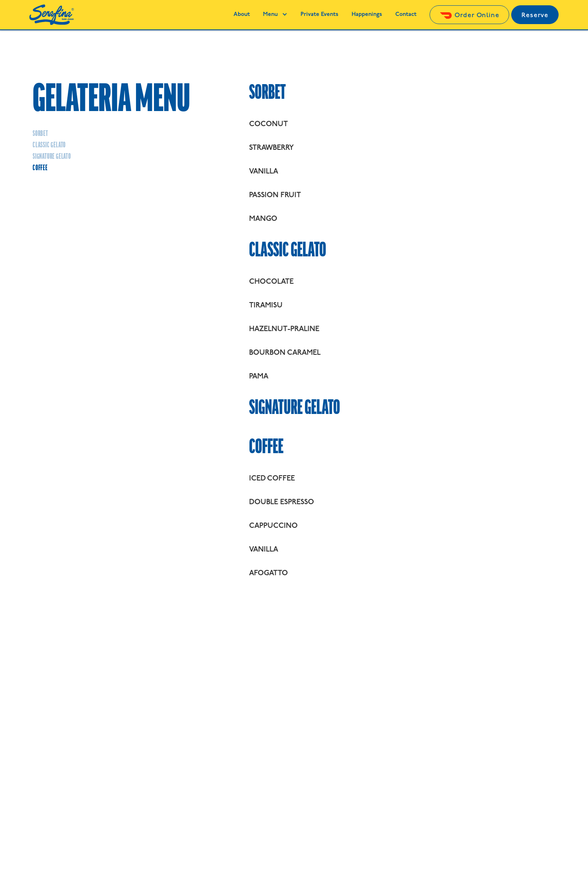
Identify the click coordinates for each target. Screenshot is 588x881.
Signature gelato (52, 157)
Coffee (40, 168)
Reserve (535, 16)
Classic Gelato (49, 145)
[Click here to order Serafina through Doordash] (470, 15)
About (242, 14)
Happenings (367, 14)
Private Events (320, 14)
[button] (275, 15)
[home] (52, 15)
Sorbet (40, 134)
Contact (406, 14)
